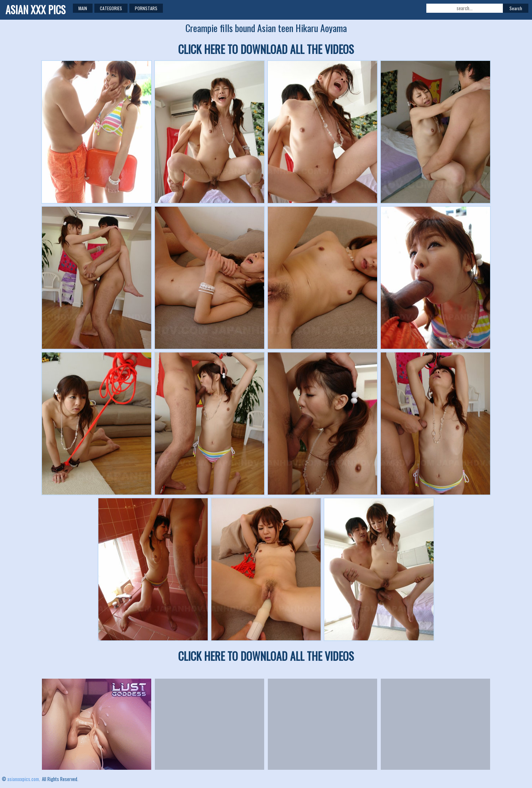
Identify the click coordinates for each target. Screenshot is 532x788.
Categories (111, 8)
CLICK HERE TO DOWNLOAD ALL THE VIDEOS (266, 49)
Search (516, 8)
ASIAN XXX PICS (36, 10)
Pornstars (146, 8)
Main (83, 8)
